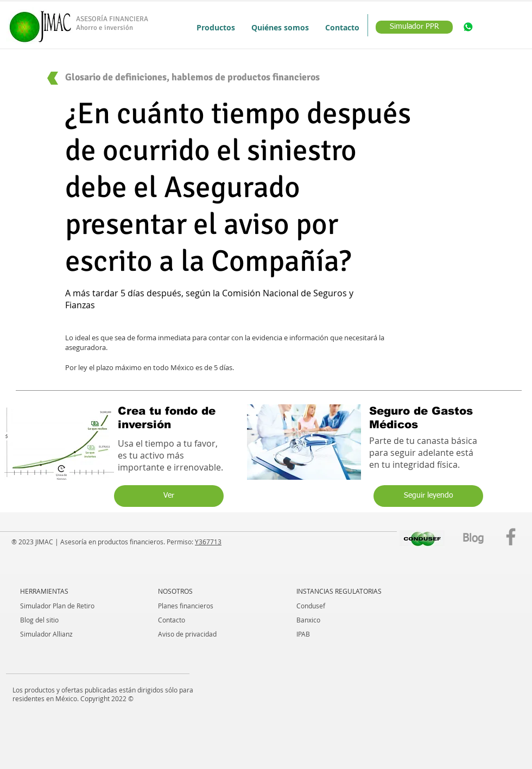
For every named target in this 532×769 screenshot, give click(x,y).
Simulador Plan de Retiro (57, 606)
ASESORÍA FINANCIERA (112, 19)
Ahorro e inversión (104, 28)
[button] (216, 27)
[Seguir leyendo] (428, 496)
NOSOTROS (175, 591)
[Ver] (169, 496)
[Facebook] (511, 537)
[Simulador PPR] (414, 27)
